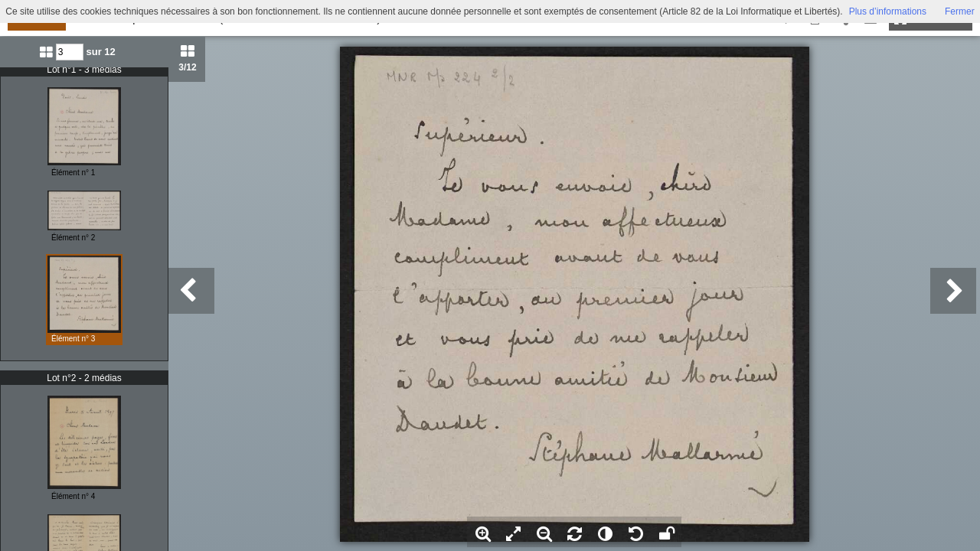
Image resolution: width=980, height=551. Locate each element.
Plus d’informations (888, 11)
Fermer (960, 11)
